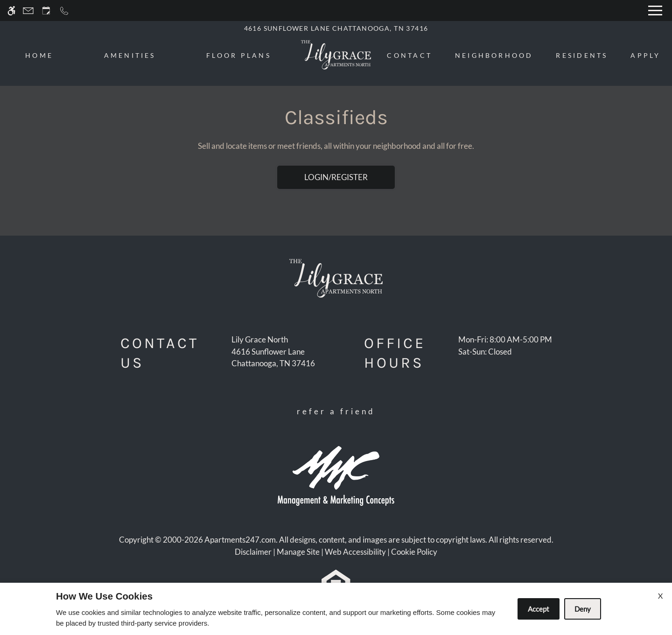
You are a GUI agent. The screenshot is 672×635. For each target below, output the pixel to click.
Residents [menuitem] (582, 55)
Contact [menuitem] (409, 55)
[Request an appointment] (46, 10)
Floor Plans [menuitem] (239, 55)
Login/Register (336, 177)
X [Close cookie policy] (660, 596)
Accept (539, 609)
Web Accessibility (355, 552)
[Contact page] (28, 10)
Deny (583, 609)
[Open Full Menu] (655, 10)
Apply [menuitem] (645, 55)
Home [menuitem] (39, 55)
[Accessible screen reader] (11, 10)
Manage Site (298, 552)
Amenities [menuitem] (130, 55)
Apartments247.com (240, 540)
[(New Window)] (273, 358)
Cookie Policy (414, 552)
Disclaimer (253, 552)
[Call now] (64, 10)
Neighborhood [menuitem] (494, 55)
